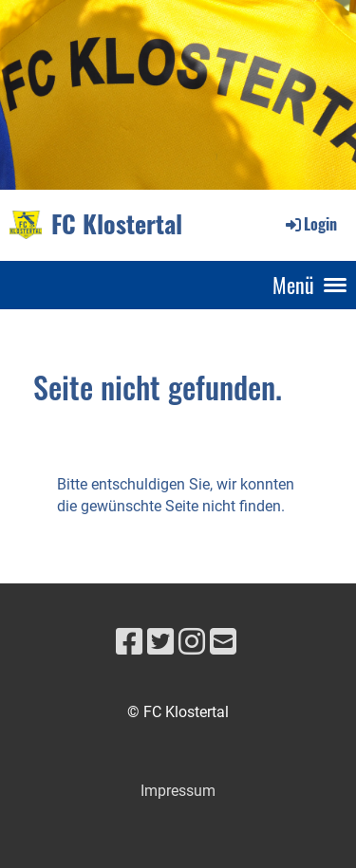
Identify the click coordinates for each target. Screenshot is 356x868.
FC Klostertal (117, 224)
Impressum (178, 791)
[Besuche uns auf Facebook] (129, 642)
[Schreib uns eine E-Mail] (223, 642)
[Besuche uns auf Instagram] (192, 642)
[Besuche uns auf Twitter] (160, 642)
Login (310, 224)
